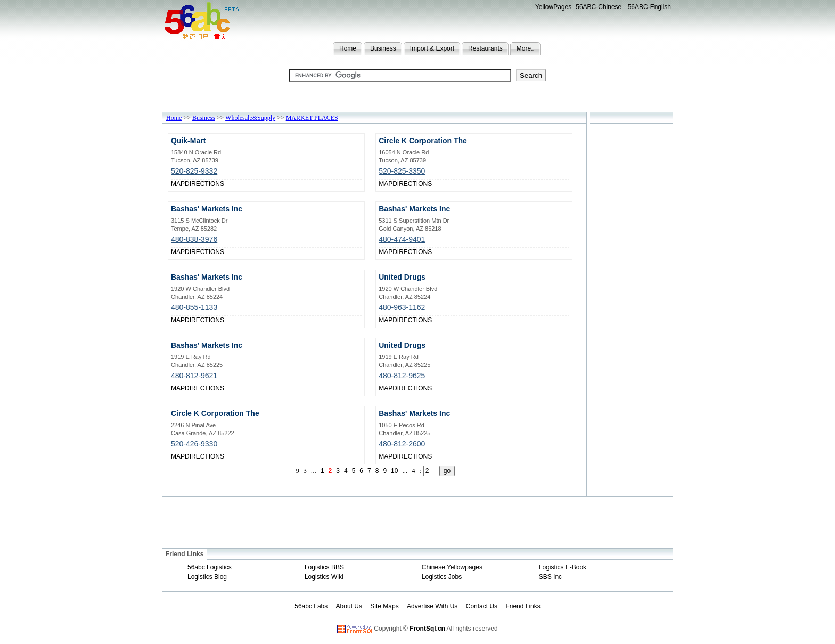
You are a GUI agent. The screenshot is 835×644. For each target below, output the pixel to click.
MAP (178, 184)
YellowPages (553, 7)
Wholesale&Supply (250, 118)
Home (348, 48)
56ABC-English (649, 7)
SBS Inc (550, 577)
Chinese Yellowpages (452, 567)
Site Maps (384, 606)
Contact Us (482, 606)
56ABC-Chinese (599, 7)
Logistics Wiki (324, 577)
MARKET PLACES (312, 118)
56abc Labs (311, 606)
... (314, 471)
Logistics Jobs (442, 577)
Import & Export (432, 48)
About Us (349, 606)
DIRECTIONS (204, 184)
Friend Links (523, 606)
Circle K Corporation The (423, 141)
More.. (526, 48)
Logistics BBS (324, 567)
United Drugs (402, 277)
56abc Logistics (210, 567)
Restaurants (485, 48)
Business (383, 48)
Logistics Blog (207, 577)
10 (394, 471)
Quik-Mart (188, 141)
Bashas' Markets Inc (207, 209)
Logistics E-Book (563, 567)
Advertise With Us (432, 606)
